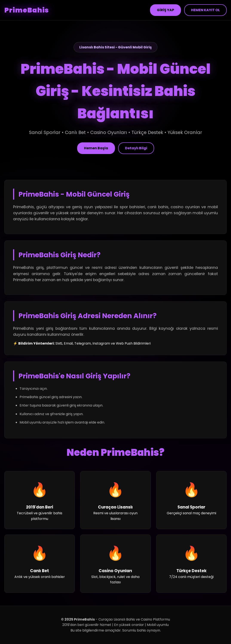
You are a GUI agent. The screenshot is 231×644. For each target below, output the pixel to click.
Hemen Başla (96, 148)
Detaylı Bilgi (136, 148)
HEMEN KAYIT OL (205, 10)
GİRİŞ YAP (165, 10)
